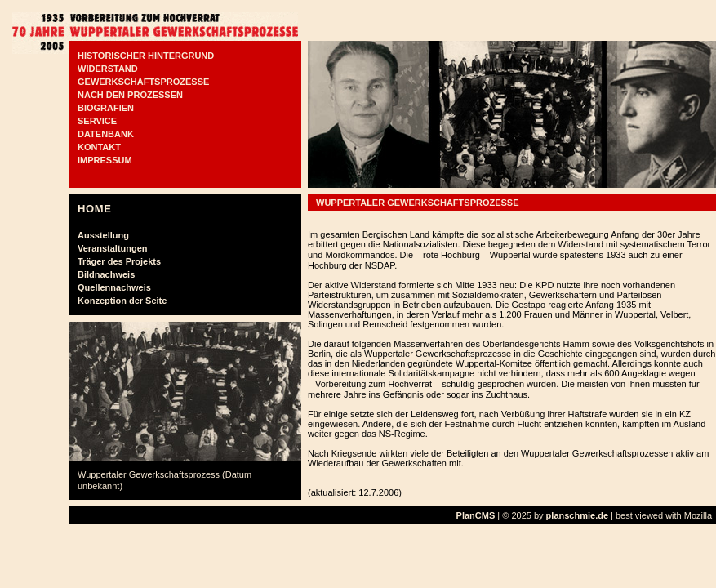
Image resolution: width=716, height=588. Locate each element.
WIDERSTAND (108, 69)
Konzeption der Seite (122, 301)
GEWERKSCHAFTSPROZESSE (143, 82)
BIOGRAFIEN (106, 108)
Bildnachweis (106, 274)
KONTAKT (99, 147)
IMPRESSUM (105, 160)
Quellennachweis (114, 287)
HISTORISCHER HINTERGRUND (146, 56)
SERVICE (97, 121)
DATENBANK (106, 134)
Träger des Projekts (119, 261)
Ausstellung (103, 235)
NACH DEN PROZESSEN (130, 95)
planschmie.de (577, 515)
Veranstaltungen (113, 248)
